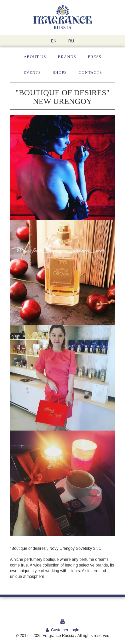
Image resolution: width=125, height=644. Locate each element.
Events (32, 72)
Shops (60, 72)
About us (35, 57)
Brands (67, 57)
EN (54, 41)
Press (95, 57)
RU (71, 41)
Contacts (90, 72)
